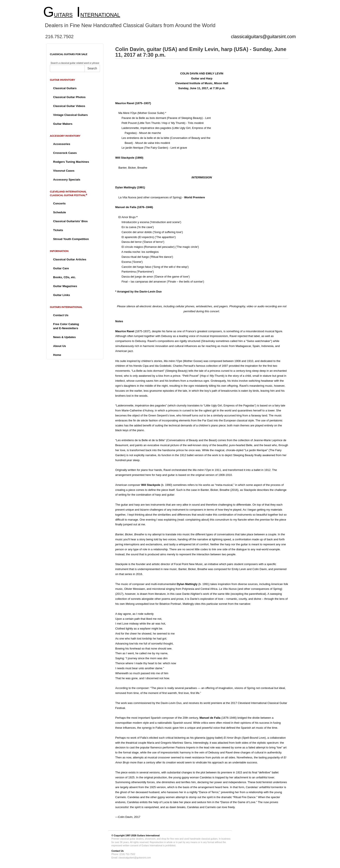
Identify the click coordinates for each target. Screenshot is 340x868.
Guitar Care (61, 268)
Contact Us (61, 315)
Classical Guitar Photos (69, 97)
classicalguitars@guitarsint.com (263, 37)
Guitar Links (62, 295)
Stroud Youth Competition (71, 239)
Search (92, 68)
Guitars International (148, 835)
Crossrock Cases (65, 153)
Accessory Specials (67, 180)
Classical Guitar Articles (70, 259)
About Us (60, 346)
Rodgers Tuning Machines (71, 162)
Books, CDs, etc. (65, 277)
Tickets (58, 230)
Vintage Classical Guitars (70, 115)
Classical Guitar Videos (69, 106)
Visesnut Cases (64, 171)
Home (57, 355)
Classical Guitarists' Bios (70, 221)
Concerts (59, 203)
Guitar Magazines (65, 286)
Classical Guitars (65, 88)
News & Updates (64, 337)
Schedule (60, 212)
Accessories (62, 144)
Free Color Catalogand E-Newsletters (66, 326)
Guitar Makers (63, 124)
